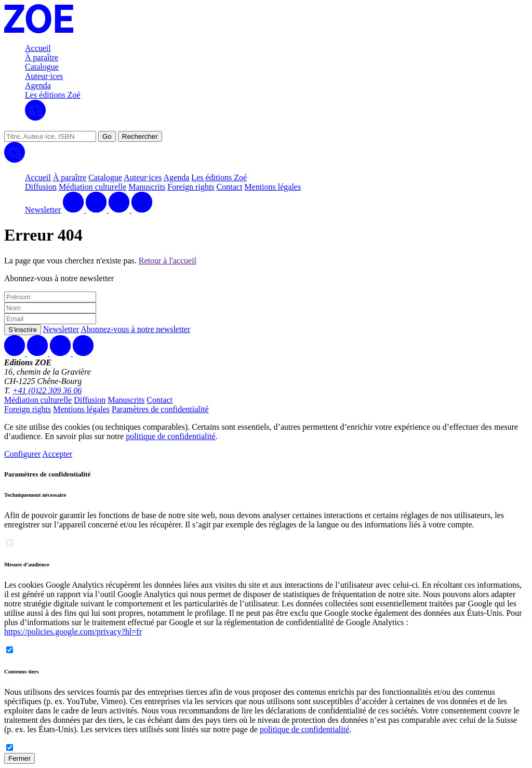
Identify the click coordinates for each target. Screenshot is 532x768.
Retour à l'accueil (168, 261)
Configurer (22, 454)
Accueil (38, 48)
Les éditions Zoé (53, 95)
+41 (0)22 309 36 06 (47, 390)
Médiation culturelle (92, 187)
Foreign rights (191, 187)
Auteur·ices (44, 76)
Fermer (19, 758)
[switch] (10, 543)
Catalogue (42, 67)
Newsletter (43, 210)
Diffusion (41, 187)
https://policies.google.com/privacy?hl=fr (73, 632)
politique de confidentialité (170, 436)
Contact (230, 187)
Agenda (38, 85)
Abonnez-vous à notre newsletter (135, 329)
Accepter (57, 454)
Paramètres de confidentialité (160, 409)
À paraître (42, 57)
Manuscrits (147, 187)
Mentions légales (272, 187)
